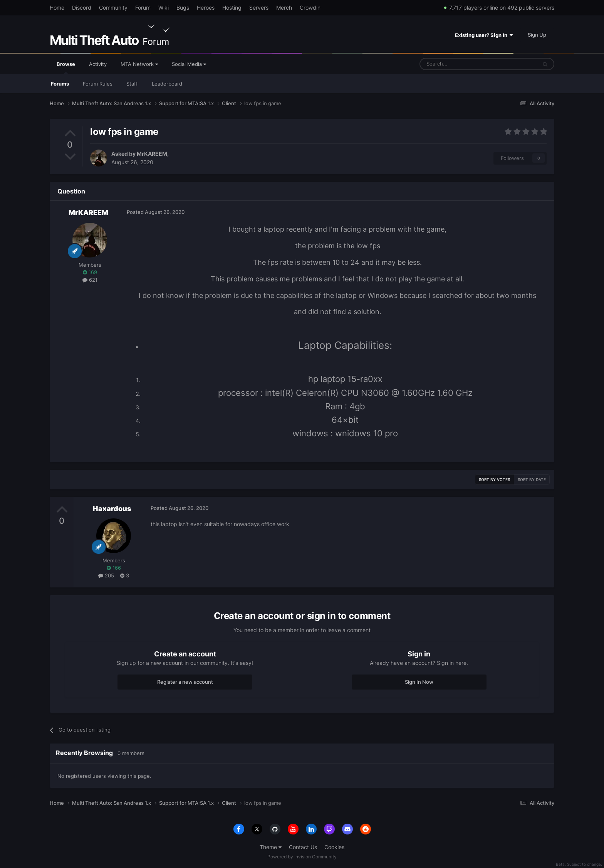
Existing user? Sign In (484, 35)
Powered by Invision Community (302, 857)
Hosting (232, 8)
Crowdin (310, 8)
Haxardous (112, 509)
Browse (66, 67)
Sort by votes (494, 479)
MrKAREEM (152, 154)
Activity (98, 64)
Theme (271, 847)
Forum (143, 8)
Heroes (206, 8)
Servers (259, 8)
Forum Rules (98, 84)
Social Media (189, 64)
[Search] (460, 64)
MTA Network (139, 64)
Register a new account (185, 682)
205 (106, 575)
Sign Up (537, 35)
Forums (60, 84)
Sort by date (532, 479)
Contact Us (303, 847)
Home (57, 8)
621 (90, 280)
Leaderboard (167, 84)
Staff (132, 84)
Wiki (164, 8)
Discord (82, 8)
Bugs (183, 8)
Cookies (334, 847)
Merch (284, 8)
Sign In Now (419, 682)
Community (113, 8)
